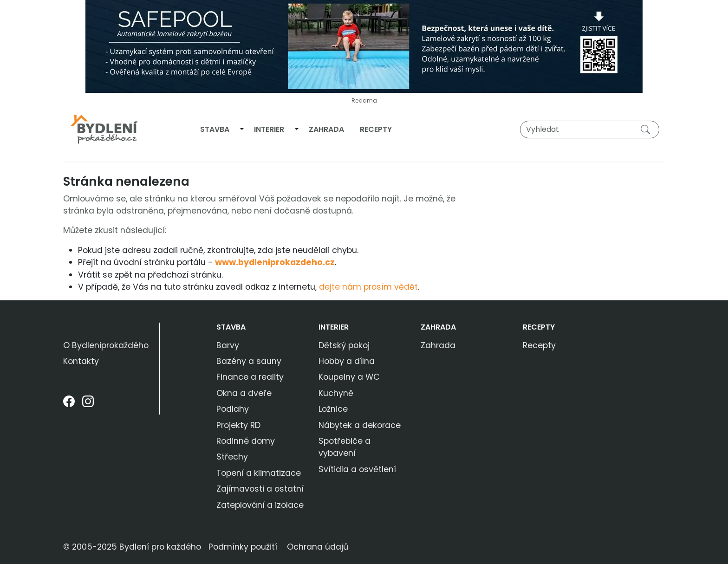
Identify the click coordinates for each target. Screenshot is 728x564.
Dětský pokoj (344, 345)
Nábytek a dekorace (360, 425)
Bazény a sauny (249, 361)
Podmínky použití (243, 547)
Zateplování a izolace (260, 505)
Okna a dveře (244, 393)
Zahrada (326, 129)
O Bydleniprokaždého (106, 345)
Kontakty (81, 361)
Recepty (376, 129)
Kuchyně (336, 393)
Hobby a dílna (347, 361)
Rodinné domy (246, 441)
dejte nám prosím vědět (368, 287)
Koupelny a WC (349, 377)
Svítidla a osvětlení (357, 469)
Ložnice (333, 409)
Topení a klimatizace (259, 473)
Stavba (215, 129)
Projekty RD (238, 425)
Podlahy (233, 409)
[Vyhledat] (590, 130)
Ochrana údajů (318, 547)
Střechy (232, 457)
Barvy (228, 345)
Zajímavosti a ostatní (260, 489)
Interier (269, 129)
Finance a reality (250, 377)
